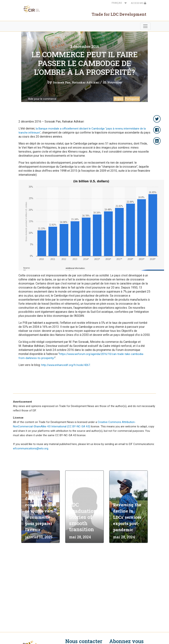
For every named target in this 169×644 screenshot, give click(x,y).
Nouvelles (115, 82)
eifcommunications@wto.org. (31, 448)
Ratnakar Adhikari (86, 82)
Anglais (119, 99)
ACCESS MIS (139, 3)
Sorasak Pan (62, 82)
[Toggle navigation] (145, 26)
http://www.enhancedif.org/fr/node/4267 (66, 365)
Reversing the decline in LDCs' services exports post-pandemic (127, 517)
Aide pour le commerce (42, 99)
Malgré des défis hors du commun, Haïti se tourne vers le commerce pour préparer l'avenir (40, 511)
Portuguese (132, 99)
